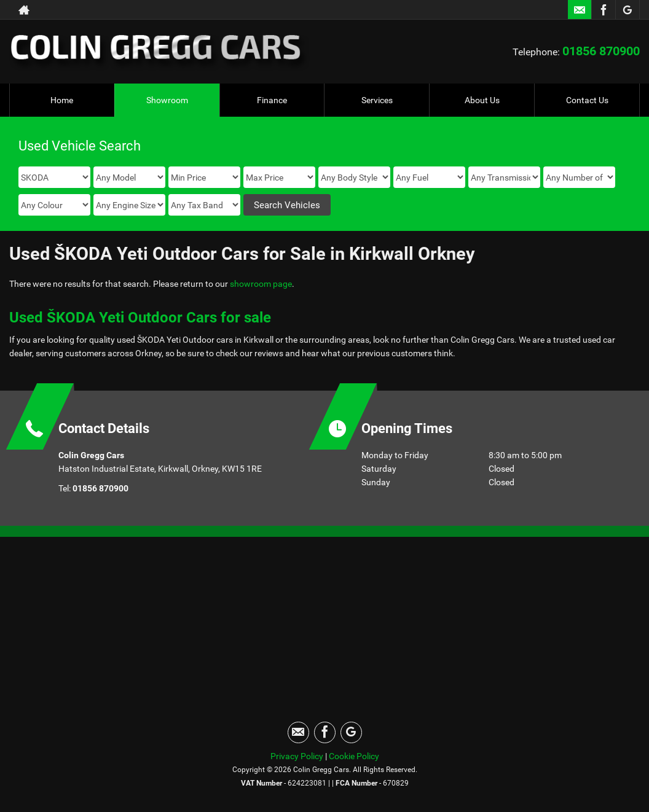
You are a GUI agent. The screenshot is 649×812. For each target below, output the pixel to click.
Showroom (167, 100)
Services (377, 100)
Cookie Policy (354, 756)
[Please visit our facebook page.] (603, 10)
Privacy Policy (297, 756)
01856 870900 (601, 51)
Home (62, 100)
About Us (482, 100)
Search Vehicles (287, 205)
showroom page (261, 284)
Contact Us (587, 100)
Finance (272, 100)
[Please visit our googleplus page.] (627, 10)
